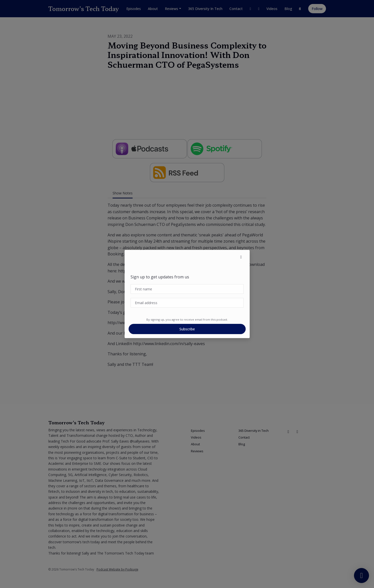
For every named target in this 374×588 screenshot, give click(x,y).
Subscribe (187, 329)
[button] (241, 257)
